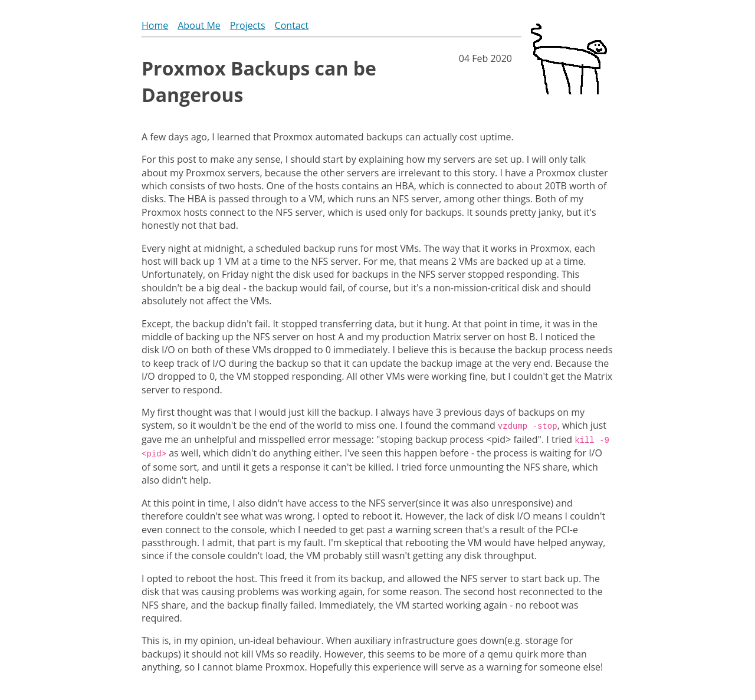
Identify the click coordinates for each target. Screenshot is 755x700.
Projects (248, 25)
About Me (199, 25)
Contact (292, 25)
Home (155, 25)
